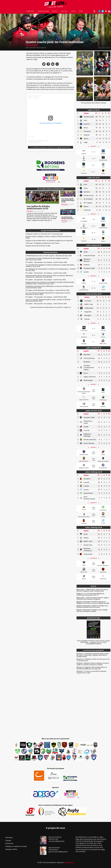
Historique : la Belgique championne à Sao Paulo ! (43, 243)
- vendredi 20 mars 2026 (50, 270)
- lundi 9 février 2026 (46, 297)
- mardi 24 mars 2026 (46, 262)
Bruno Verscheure (41, 48)
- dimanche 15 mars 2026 (49, 276)
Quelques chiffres (11, 849)
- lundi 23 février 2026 (47, 290)
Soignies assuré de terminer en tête (38, 246)
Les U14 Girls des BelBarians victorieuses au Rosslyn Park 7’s (90, 594)
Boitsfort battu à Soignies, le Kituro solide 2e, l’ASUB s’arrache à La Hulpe (49, 237)
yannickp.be (69, 862)
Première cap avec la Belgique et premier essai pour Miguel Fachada (93, 602)
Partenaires (9, 843)
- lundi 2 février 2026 (46, 304)
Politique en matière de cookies (16, 846)
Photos (73, 11)
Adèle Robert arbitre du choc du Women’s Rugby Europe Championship (92, 590)
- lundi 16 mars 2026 (46, 273)
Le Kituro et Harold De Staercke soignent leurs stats (91, 672)
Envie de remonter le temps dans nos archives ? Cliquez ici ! (51, 307)
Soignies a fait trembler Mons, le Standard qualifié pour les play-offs (49, 241)
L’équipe (8, 840)
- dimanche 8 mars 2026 (50, 283)
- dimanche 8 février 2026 (48, 300)
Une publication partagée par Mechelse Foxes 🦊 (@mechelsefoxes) (50, 147)
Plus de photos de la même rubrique (94, 103)
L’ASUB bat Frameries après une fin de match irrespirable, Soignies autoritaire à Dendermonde (93, 655)
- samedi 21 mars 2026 (50, 266)
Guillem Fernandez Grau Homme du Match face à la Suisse (92, 606)
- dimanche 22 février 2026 (48, 294)
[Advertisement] (12, 79)
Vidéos (81, 11)
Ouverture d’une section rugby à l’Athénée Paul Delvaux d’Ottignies (93, 598)
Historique (9, 837)
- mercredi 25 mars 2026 (47, 259)
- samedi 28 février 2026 (50, 287)
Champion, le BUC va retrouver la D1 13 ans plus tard (44, 234)
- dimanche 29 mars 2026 (49, 256)
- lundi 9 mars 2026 (46, 280)
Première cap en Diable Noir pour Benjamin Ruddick (92, 611)
